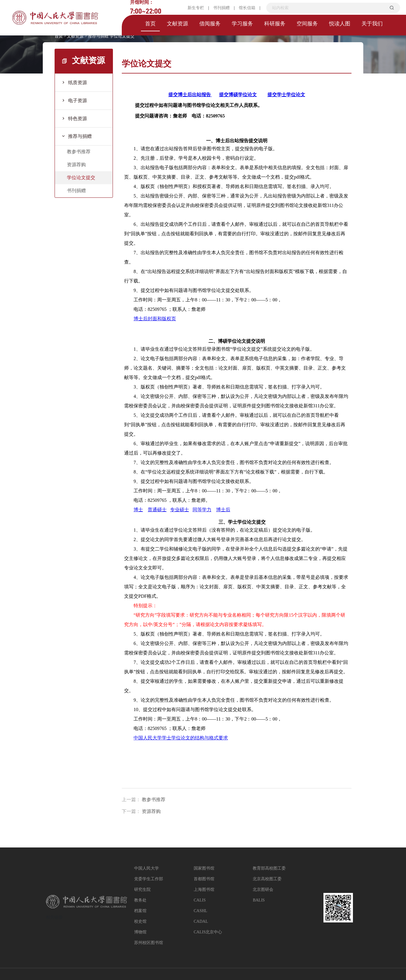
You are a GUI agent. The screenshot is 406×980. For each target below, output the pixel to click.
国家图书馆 (204, 868)
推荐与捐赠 (98, 36)
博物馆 (140, 932)
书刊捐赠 (221, 8)
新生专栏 (196, 8)
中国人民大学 (147, 868)
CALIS (200, 900)
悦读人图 (340, 24)
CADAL (201, 921)
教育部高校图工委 (269, 868)
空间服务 (307, 24)
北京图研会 (263, 890)
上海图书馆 (204, 890)
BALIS (259, 900)
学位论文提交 (122, 36)
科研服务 (275, 24)
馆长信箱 (247, 8)
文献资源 (177, 24)
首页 (150, 24)
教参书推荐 (79, 152)
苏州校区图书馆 (149, 943)
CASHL (200, 911)
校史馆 (140, 921)
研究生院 (142, 890)
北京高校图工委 (267, 879)
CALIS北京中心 (208, 932)
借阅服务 (210, 24)
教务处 (140, 900)
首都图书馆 (204, 879)
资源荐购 (76, 165)
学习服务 (242, 24)
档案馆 (140, 911)
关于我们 (372, 24)
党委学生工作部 (149, 879)
